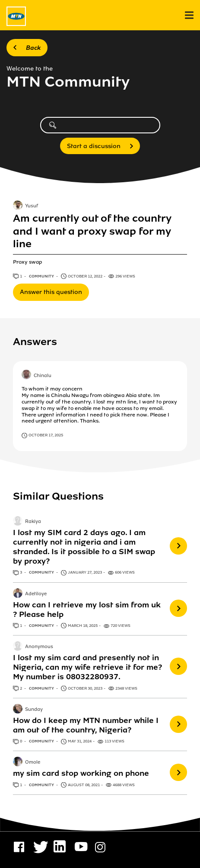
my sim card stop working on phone (81, 773)
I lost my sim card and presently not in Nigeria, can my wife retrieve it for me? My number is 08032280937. (87, 667)
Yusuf (32, 207)
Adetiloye (36, 594)
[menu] (189, 15)
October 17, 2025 (46, 435)
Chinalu (43, 376)
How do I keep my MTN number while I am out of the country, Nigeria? (86, 725)
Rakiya (33, 522)
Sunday (34, 710)
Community (42, 276)
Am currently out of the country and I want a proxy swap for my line (92, 231)
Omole (33, 763)
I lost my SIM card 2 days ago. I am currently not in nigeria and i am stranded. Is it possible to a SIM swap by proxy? (84, 547)
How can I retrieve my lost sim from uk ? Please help (87, 610)
